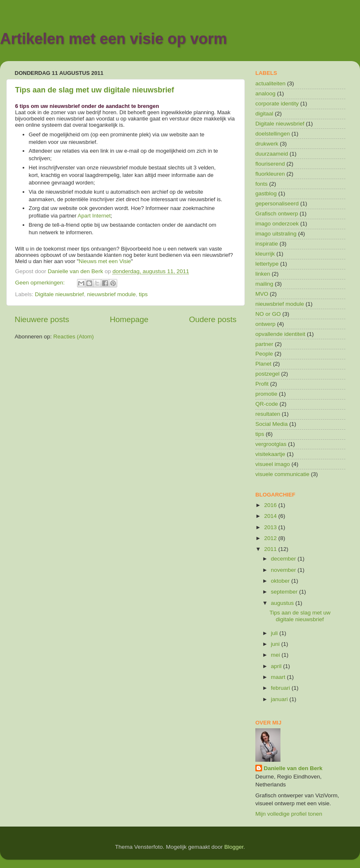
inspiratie (267, 244)
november (284, 570)
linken (263, 274)
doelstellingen (273, 134)
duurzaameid (272, 154)
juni (276, 644)
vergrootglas (271, 444)
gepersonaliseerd (277, 204)
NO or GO (268, 314)
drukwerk (267, 144)
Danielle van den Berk (293, 768)
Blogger (234, 847)
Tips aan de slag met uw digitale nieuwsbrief (95, 90)
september (285, 592)
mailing (264, 284)
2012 (271, 538)
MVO (262, 294)
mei (276, 655)
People (264, 354)
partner (264, 344)
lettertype (267, 264)
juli (275, 633)
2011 (271, 549)
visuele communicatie (282, 474)
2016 (271, 505)
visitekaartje (270, 454)
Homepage (129, 319)
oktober (281, 581)
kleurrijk (265, 254)
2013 (271, 527)
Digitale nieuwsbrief (59, 294)
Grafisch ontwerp (277, 214)
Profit (262, 384)
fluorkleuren (270, 174)
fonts (261, 184)
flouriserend (270, 164)
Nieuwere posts (42, 319)
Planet (263, 364)
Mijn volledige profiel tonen (289, 814)
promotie (266, 394)
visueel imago (273, 464)
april (277, 666)
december (284, 559)
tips (143, 294)
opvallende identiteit (280, 334)
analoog (265, 93)
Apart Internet (94, 216)
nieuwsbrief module (111, 294)
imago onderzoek (277, 224)
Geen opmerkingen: (41, 283)
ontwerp (265, 324)
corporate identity (277, 104)
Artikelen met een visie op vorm (113, 39)
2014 (271, 516)
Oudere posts (213, 319)
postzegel (267, 374)
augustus (283, 603)
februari (281, 688)
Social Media (271, 424)
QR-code (267, 404)
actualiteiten (270, 83)
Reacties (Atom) (73, 337)
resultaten (268, 414)
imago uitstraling (276, 234)
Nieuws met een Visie (105, 261)
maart (279, 677)
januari (280, 699)
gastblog (266, 193)
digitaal (264, 114)
